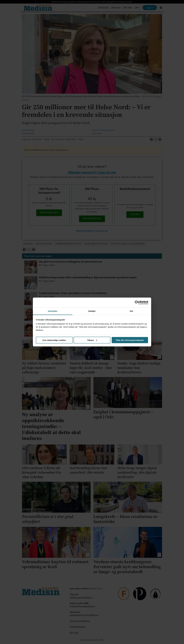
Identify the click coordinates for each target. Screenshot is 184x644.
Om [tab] (131, 311)
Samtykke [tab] (53, 311)
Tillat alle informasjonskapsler (130, 340)
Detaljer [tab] (92, 311)
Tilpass (92, 340)
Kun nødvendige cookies (54, 340)
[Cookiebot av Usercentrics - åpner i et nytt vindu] (137, 302)
